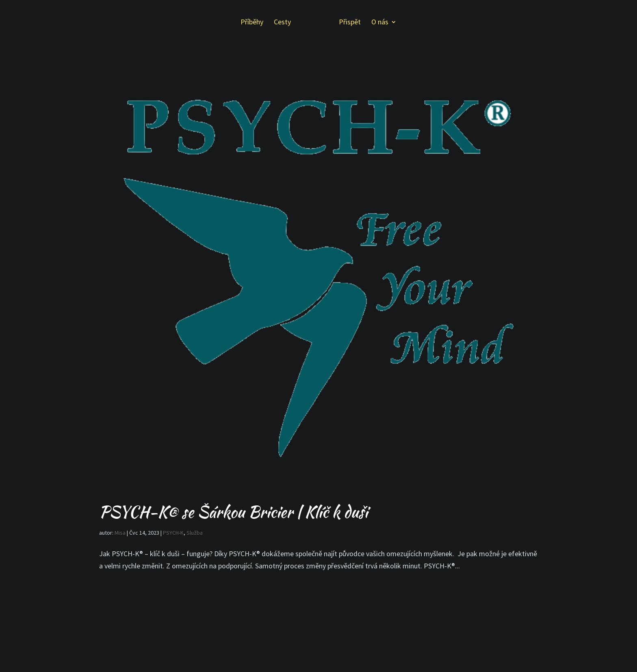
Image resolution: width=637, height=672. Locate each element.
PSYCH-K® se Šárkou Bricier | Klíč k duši (233, 512)
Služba (195, 533)
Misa (120, 533)
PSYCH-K (173, 533)
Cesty (282, 23)
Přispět (350, 23)
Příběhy (252, 23)
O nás (380, 23)
